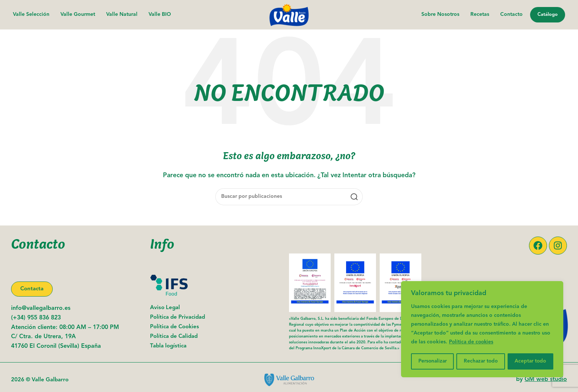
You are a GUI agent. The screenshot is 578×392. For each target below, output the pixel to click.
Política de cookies (472, 343)
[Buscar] (289, 197)
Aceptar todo (531, 361)
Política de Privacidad (177, 318)
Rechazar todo (481, 361)
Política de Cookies (175, 327)
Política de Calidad (174, 337)
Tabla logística (168, 346)
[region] (482, 330)
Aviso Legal (165, 308)
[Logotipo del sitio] (289, 15)
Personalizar (433, 361)
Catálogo (548, 15)
